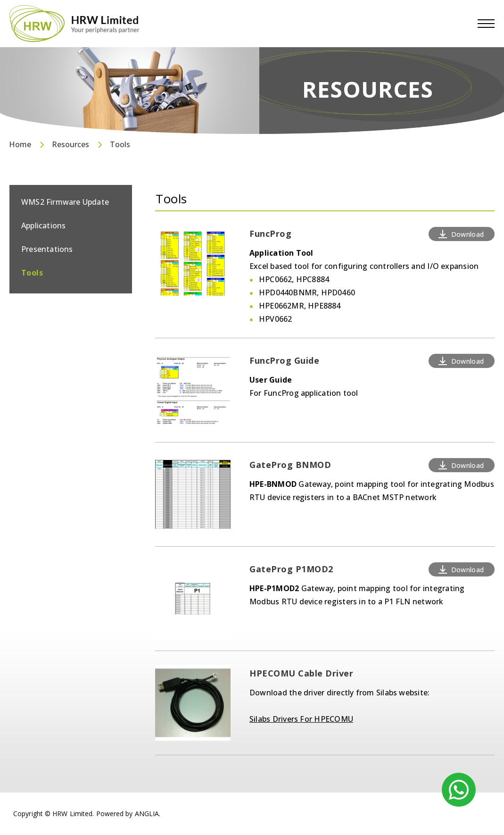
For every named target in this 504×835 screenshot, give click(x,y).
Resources (70, 144)
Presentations (47, 249)
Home (20, 144)
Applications (43, 225)
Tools (120, 144)
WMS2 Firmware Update (65, 202)
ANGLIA (147, 814)
